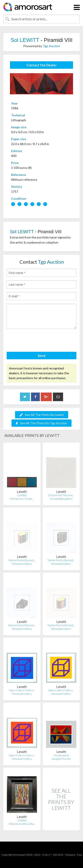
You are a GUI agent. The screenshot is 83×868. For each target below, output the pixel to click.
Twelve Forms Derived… (22, 560)
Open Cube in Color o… (22, 690)
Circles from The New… (61, 495)
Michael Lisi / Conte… (22, 499)
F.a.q (79, 855)
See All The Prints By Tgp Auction (41, 423)
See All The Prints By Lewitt (42, 415)
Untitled (22, 495)
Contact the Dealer (42, 65)
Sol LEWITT (25, 40)
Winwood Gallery (22, 564)
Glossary (70, 855)
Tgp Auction (51, 46)
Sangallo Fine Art (61, 759)
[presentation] (40, 341)
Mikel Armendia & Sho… (22, 824)
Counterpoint (61, 755)
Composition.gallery (61, 499)
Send (41, 356)
